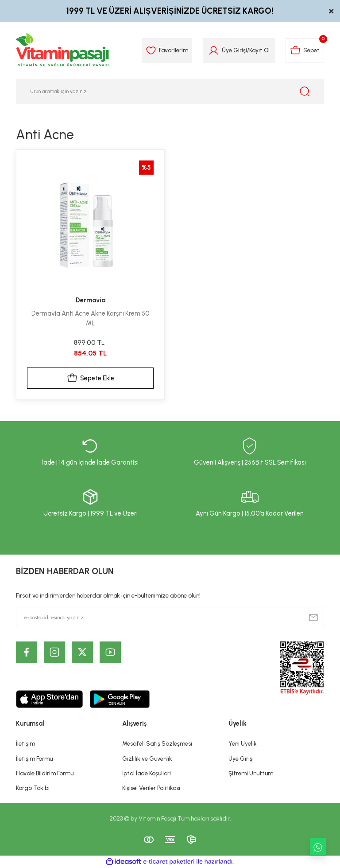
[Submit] (313, 618)
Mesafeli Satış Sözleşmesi (157, 743)
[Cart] (305, 51)
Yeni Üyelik (243, 743)
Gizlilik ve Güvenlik (147, 759)
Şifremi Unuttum (251, 773)
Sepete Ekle (91, 378)
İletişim (25, 743)
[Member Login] (214, 51)
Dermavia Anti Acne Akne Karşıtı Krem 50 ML (91, 318)
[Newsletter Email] (170, 618)
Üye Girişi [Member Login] (234, 50)
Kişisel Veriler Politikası (151, 788)
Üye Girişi (241, 759)
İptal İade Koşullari (147, 773)
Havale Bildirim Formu (45, 773)
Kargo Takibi (33, 788)
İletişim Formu (34, 759)
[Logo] (63, 51)
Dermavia (91, 300)
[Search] (170, 91)
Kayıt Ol (259, 50)
